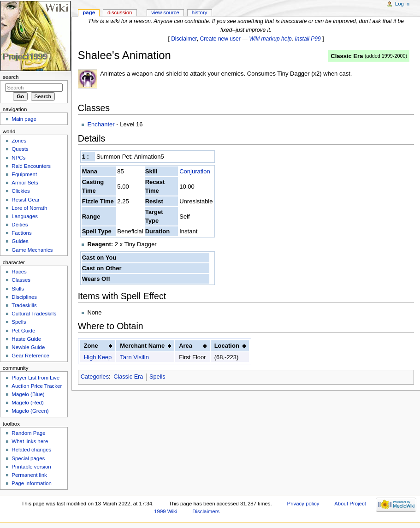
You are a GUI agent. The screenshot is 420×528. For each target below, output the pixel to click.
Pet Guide (23, 331)
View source (165, 12)
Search (11, 77)
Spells (157, 377)
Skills (18, 289)
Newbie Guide (28, 347)
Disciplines (24, 297)
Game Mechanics (32, 250)
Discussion (120, 12)
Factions (21, 233)
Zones (19, 141)
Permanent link (29, 475)
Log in (402, 4)
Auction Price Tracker (37, 386)
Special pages (28, 458)
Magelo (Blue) (28, 394)
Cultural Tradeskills (34, 314)
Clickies (21, 191)
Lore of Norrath (29, 208)
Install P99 (308, 39)
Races (19, 272)
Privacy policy (303, 504)
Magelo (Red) (27, 403)
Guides (20, 241)
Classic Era (347, 56)
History (200, 12)
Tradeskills (24, 305)
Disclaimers (206, 511)
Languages (25, 216)
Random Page (28, 433)
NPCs (18, 158)
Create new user (220, 39)
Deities (20, 225)
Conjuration (195, 171)
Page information (32, 483)
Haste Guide (26, 339)
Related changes (31, 450)
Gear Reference (30, 356)
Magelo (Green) (30, 411)
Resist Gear (25, 200)
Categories (95, 377)
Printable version (31, 467)
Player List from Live (35, 378)
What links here (30, 441)
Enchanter (101, 124)
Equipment (24, 174)
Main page (24, 119)
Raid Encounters (31, 166)
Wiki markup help (271, 39)
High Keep (98, 357)
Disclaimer (184, 39)
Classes (21, 280)
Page (89, 12)
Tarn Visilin (134, 357)
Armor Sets (25, 183)
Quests (20, 149)
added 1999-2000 (386, 56)
